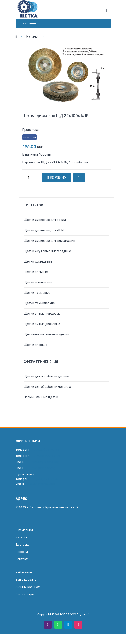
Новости (22, 552)
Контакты (23, 559)
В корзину (56, 178)
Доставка (23, 545)
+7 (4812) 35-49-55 (46, 450)
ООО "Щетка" (79, 614)
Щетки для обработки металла (47, 387)
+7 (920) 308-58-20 (46, 456)
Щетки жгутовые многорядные (47, 251)
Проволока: (31, 130)
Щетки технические (39, 303)
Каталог (33, 37)
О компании (24, 530)
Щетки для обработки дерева (46, 376)
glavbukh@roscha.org (40, 484)
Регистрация (25, 594)
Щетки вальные (36, 272)
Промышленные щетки (41, 397)
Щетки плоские (36, 345)
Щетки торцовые (37, 293)
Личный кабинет (28, 587)
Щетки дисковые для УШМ (44, 230)
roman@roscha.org (45, 462)
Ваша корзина (26, 580)
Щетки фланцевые (38, 262)
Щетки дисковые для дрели (45, 220)
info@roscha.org (44, 468)
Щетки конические (38, 282)
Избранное (24, 572)
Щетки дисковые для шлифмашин (49, 241)
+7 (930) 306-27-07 (45, 479)
